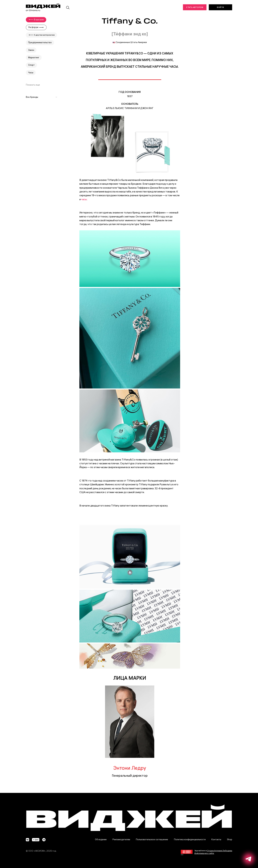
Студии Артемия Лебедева (220, 851)
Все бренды (42, 97)
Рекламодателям (121, 839)
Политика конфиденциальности (190, 839)
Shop (230, 839)
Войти (220, 7)
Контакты (216, 839)
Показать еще (33, 85)
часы (84, 199)
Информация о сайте (204, 853)
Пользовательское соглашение (152, 839)
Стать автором (195, 7)
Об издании (101, 839)
